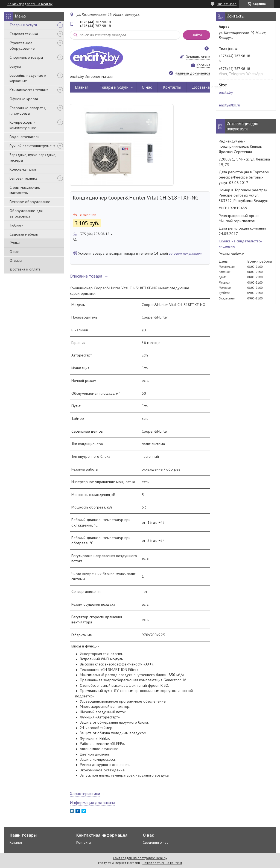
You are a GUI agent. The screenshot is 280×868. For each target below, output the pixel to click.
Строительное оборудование (22, 46)
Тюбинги (17, 225)
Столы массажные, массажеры (25, 190)
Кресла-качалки (23, 169)
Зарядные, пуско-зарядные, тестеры (33, 157)
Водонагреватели (24, 137)
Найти (197, 35)
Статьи (15, 243)
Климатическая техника (29, 90)
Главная (82, 87)
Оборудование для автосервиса (26, 213)
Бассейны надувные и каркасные (28, 78)
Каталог (16, 842)
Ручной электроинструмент (32, 146)
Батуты (15, 66)
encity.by (226, 92)
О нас (14, 252)
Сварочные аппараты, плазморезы (28, 111)
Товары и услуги (23, 25)
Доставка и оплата (25, 269)
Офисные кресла (24, 99)
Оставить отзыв (198, 57)
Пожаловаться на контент (162, 863)
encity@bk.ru (229, 105)
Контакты (172, 87)
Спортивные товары (26, 57)
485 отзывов (227, 4)
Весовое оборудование (30, 202)
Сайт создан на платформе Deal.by (140, 858)
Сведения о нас (155, 842)
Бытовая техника (24, 178)
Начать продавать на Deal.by (30, 4)
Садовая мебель (24, 234)
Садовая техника (24, 34)
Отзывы (16, 260)
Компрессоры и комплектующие (23, 125)
